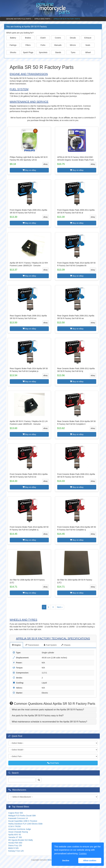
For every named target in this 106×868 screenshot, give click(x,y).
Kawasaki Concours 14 (18, 818)
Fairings (13, 45)
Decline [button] (66, 861)
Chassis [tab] (66, 645)
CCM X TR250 (14, 826)
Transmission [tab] (32, 645)
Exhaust (88, 38)
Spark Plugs (28, 52)
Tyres (73, 52)
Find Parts (53, 763)
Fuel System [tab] (50, 645)
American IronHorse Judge (20, 829)
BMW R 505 (13, 848)
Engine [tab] (16, 645)
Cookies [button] (83, 854)
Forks (43, 45)
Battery (13, 38)
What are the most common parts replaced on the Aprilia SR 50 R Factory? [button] (48, 710)
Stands (58, 52)
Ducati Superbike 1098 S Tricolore (23, 821)
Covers (58, 38)
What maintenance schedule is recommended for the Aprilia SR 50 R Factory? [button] (49, 722)
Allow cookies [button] (90, 861)
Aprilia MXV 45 (15, 835)
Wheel (88, 52)
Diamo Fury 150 (15, 845)
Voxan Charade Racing (18, 832)
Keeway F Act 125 (16, 851)
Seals (88, 45)
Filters (28, 45)
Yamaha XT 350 (15, 837)
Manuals (58, 45)
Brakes (28, 38)
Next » (60, 607)
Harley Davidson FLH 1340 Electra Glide (25, 824)
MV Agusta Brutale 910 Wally (21, 840)
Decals (73, 38)
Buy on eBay (29, 170)
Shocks (13, 52)
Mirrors (73, 45)
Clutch (43, 38)
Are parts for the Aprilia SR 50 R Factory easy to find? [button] (38, 716)
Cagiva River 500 (16, 813)
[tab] (53, 710)
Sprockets (43, 52)
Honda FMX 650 (15, 843)
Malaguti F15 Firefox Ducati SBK (22, 816)
